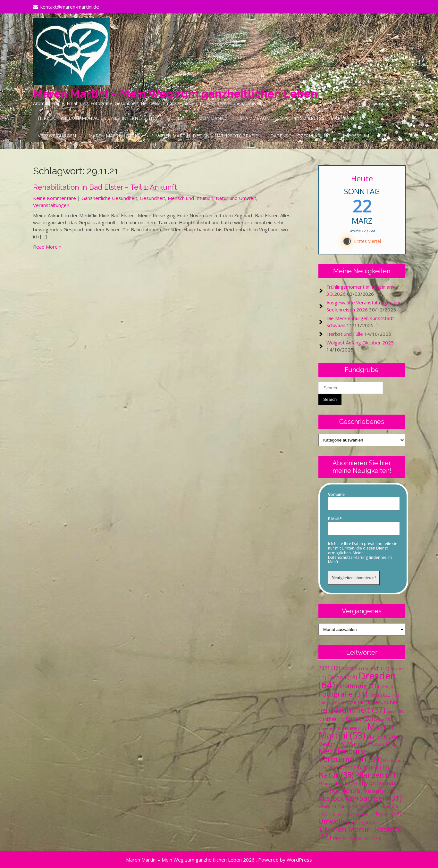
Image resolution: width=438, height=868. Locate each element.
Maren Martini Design (116, 136)
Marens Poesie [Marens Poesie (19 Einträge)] (371, 744)
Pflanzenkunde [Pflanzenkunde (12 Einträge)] (338, 783)
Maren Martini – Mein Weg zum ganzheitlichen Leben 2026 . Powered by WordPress (219, 860)
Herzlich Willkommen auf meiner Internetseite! (97, 118)
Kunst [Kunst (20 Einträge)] (359, 718)
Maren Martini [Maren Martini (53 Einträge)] (356, 731)
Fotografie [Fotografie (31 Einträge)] (343, 694)
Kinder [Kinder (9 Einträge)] (395, 711)
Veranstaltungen (51, 205)
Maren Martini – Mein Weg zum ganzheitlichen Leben (175, 94)
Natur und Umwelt (236, 198)
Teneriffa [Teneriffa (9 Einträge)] (369, 806)
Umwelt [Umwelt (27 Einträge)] (338, 821)
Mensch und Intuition (190, 198)
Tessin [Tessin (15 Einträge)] (388, 814)
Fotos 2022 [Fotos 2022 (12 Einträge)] (384, 695)
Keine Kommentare (55, 198)
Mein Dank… (213, 118)
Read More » (47, 247)
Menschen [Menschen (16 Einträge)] (345, 767)
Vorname (336, 495)
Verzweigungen (57, 136)
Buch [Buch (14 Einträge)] (379, 668)
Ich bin (177, 118)
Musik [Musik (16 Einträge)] (376, 767)
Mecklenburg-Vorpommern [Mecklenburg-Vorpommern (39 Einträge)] (350, 755)
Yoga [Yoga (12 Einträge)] (367, 822)
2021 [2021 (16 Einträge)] (329, 668)
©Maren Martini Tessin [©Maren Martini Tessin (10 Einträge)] (357, 838)
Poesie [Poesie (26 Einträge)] (346, 790)
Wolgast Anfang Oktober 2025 (360, 343)
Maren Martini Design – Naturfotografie (206, 136)
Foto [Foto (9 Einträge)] (387, 687)
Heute (362, 178)
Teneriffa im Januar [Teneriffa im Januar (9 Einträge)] (355, 814)
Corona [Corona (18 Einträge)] (342, 677)
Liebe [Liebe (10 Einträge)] (383, 719)
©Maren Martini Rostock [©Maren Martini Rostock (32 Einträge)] (360, 833)
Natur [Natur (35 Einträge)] (336, 775)
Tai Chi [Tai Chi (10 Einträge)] (348, 806)
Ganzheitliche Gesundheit (109, 198)
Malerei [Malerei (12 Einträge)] (354, 728)
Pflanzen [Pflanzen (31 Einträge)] (377, 775)
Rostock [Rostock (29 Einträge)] (338, 798)
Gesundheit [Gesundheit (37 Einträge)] (357, 710)
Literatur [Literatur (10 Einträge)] (330, 728)
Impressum (356, 136)
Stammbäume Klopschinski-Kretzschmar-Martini (300, 118)
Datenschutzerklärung (300, 136)
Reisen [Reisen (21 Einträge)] (380, 791)
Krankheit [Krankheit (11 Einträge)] (331, 719)
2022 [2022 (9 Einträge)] (348, 669)
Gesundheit (152, 198)
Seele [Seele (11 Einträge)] (328, 806)
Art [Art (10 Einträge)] (362, 669)
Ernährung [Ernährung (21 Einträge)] (358, 686)
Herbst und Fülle (345, 334)
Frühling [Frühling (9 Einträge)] (328, 703)
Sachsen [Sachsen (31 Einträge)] (381, 798)
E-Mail (335, 519)
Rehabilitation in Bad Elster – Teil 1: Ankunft (105, 187)
